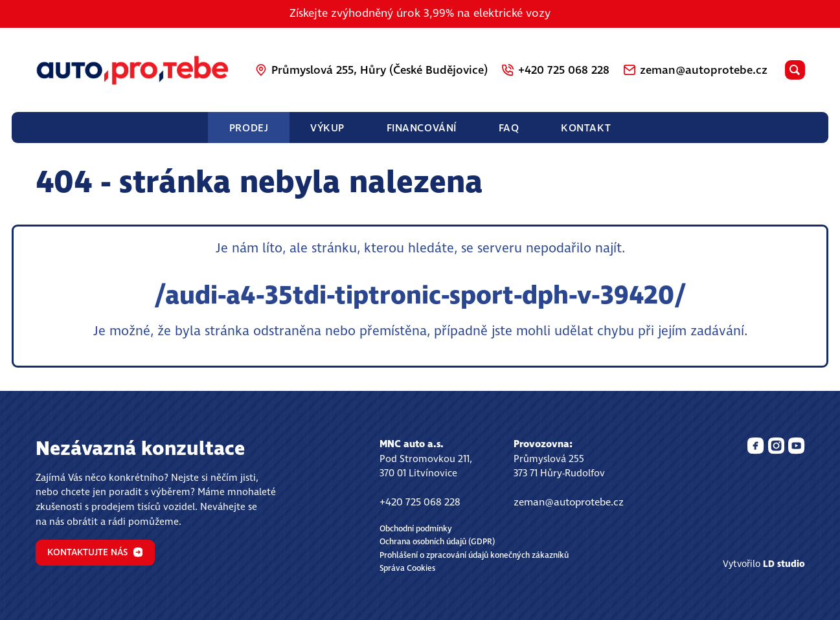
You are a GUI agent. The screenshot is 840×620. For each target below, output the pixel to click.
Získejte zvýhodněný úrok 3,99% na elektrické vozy (420, 14)
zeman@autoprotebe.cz (569, 502)
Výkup (327, 128)
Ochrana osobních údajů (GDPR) (437, 542)
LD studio (784, 564)
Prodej (249, 128)
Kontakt (586, 128)
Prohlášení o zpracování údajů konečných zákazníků (474, 556)
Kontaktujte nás (95, 553)
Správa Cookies (407, 569)
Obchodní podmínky (416, 529)
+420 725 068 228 (420, 502)
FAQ (509, 128)
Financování (422, 128)
